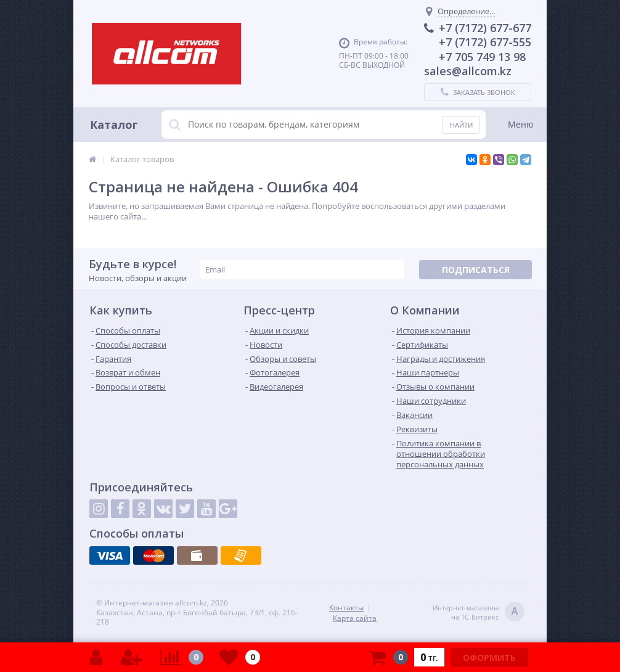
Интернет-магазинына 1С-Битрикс (479, 613)
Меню (521, 124)
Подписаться (476, 270)
